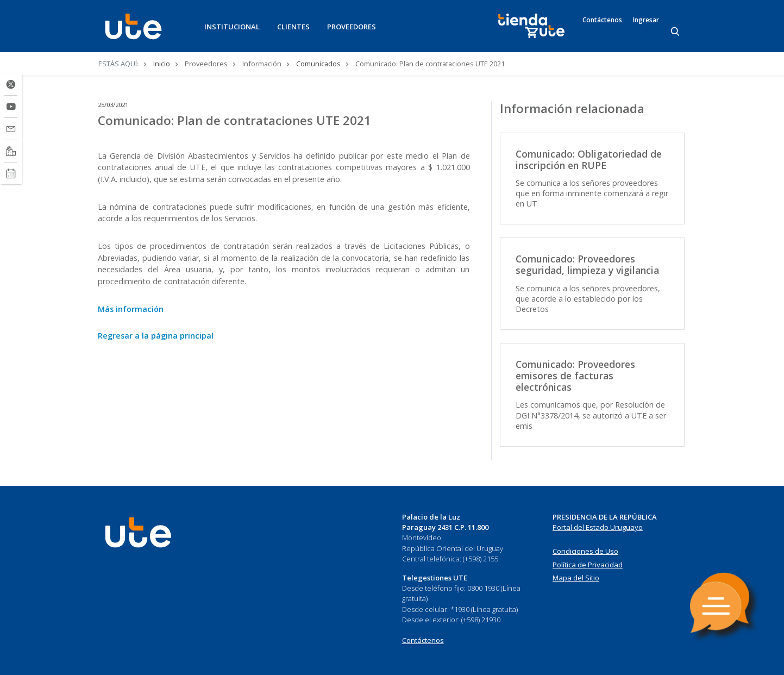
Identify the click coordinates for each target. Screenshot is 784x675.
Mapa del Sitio (576, 578)
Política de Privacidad (588, 565)
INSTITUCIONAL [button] (232, 27)
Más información (131, 309)
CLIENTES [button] (293, 27)
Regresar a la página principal (156, 336)
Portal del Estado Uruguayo (598, 527)
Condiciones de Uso (585, 551)
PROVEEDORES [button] (352, 27)
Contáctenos (602, 20)
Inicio (162, 64)
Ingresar (646, 20)
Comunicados (318, 64)
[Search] (676, 32)
